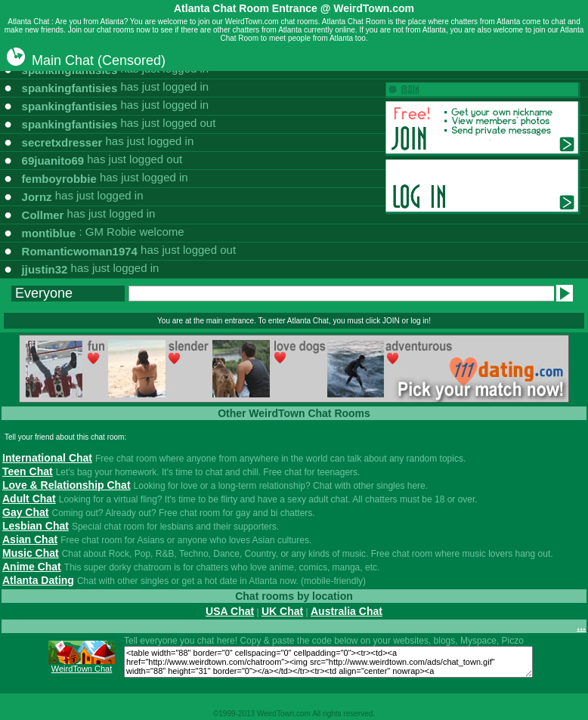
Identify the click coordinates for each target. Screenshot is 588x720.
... (581, 626)
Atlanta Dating (38, 580)
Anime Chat (32, 567)
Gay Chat (25, 512)
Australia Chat (347, 611)
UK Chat (282, 611)
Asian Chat (30, 539)
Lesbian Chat (36, 526)
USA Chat (230, 611)
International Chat (47, 458)
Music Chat (31, 553)
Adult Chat (29, 499)
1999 (227, 714)
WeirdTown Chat (82, 669)
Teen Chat (28, 471)
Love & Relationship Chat (67, 485)
